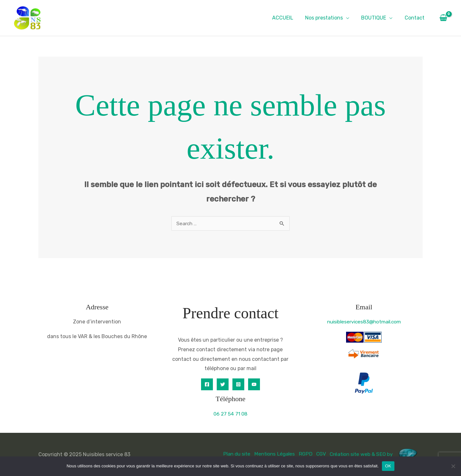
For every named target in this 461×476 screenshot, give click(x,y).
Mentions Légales (272, 454)
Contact (415, 18)
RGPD (303, 454)
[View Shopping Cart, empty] (443, 18)
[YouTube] (254, 384)
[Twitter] (223, 384)
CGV (319, 454)
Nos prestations (328, 18)
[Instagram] (238, 384)
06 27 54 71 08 (230, 414)
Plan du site (233, 454)
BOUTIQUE (376, 18)
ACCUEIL (288, 18)
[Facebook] (207, 384)
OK (388, 466)
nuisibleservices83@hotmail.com (364, 322)
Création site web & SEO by (375, 454)
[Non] (453, 466)
